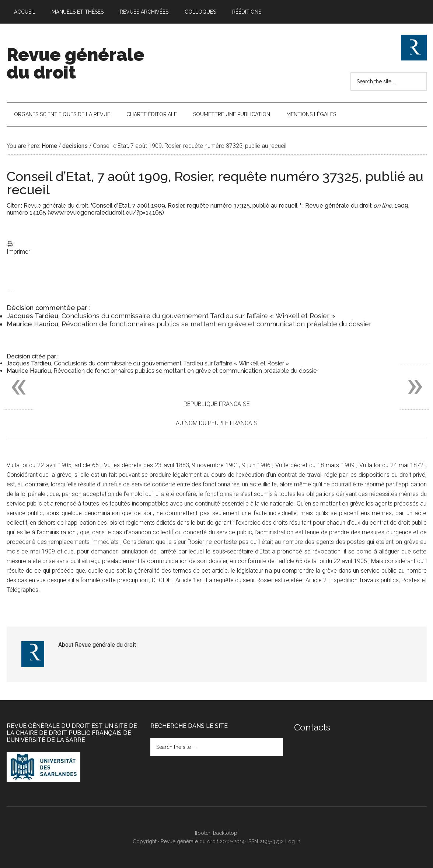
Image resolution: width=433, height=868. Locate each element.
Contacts (312, 727)
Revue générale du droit (76, 63)
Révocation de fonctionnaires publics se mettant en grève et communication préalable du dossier (216, 324)
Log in (293, 841)
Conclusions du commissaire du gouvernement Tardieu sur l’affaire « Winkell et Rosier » (198, 316)
